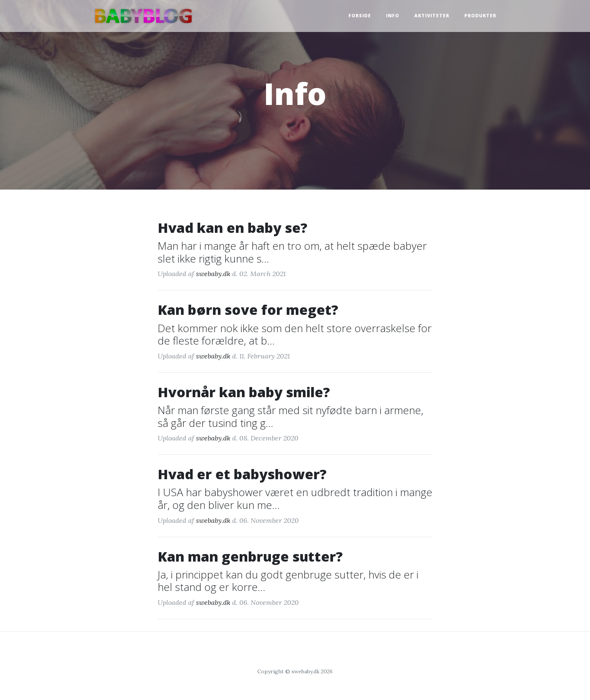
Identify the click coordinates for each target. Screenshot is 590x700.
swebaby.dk (213, 274)
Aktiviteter (432, 16)
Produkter (480, 16)
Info (393, 16)
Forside (360, 16)
